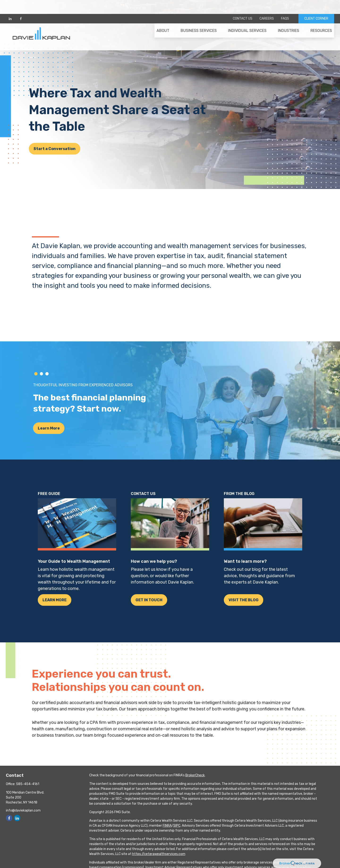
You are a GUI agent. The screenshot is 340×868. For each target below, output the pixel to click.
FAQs (285, 5)
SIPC (177, 826)
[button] (163, 19)
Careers (267, 5)
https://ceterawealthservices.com (159, 854)
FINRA (167, 826)
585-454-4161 (28, 784)
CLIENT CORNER (316, 5)
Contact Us (243, 5)
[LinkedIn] (10, 5)
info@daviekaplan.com (23, 810)
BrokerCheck (195, 775)
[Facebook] (21, 5)
